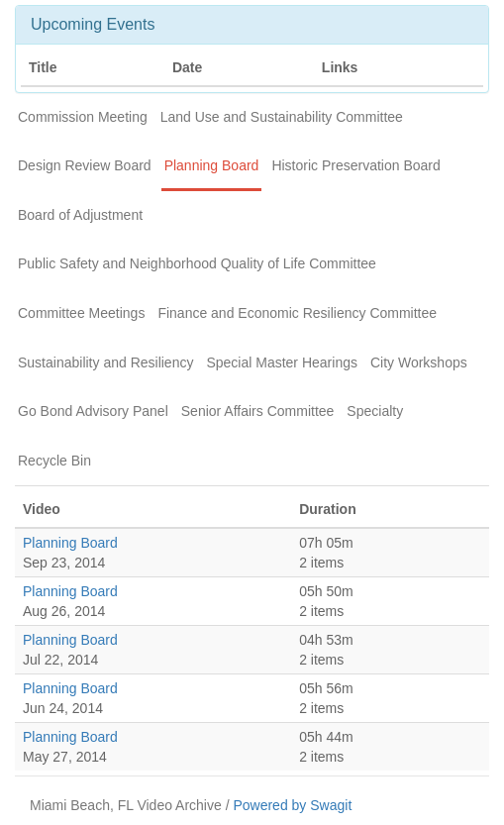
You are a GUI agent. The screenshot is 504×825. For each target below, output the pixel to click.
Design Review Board (85, 165)
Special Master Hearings (282, 362)
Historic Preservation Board (355, 165)
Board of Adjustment (80, 215)
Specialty (375, 411)
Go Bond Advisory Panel (93, 411)
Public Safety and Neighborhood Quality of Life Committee (197, 263)
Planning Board (212, 165)
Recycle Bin (54, 461)
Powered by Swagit (292, 805)
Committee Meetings (81, 313)
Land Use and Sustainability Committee (282, 117)
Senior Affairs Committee (258, 411)
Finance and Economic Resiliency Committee (297, 313)
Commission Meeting (83, 117)
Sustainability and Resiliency (105, 362)
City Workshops (419, 362)
